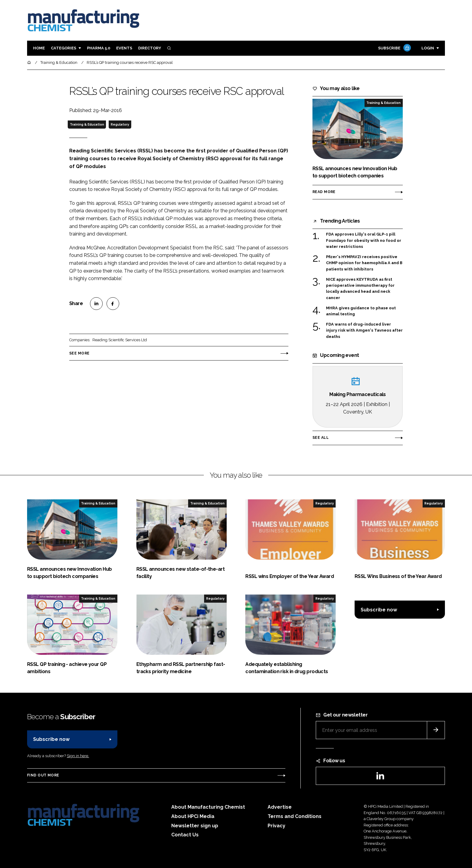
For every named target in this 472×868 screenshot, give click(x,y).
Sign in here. (78, 756)
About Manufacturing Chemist (208, 807)
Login (428, 48)
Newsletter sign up (195, 826)
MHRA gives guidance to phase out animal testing (361, 311)
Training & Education (87, 124)
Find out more (43, 775)
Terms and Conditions (295, 816)
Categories (64, 48)
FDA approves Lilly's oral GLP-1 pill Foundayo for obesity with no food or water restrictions (364, 240)
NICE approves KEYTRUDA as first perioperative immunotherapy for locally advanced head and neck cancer (360, 289)
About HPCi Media (193, 816)
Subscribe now (379, 610)
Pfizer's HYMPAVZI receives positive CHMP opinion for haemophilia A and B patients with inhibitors (364, 263)
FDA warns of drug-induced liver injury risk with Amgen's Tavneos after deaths (364, 331)
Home (39, 48)
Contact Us (185, 835)
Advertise (280, 807)
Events (124, 48)
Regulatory (120, 124)
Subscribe (394, 48)
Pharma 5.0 (99, 48)
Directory (150, 48)
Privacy (276, 826)
